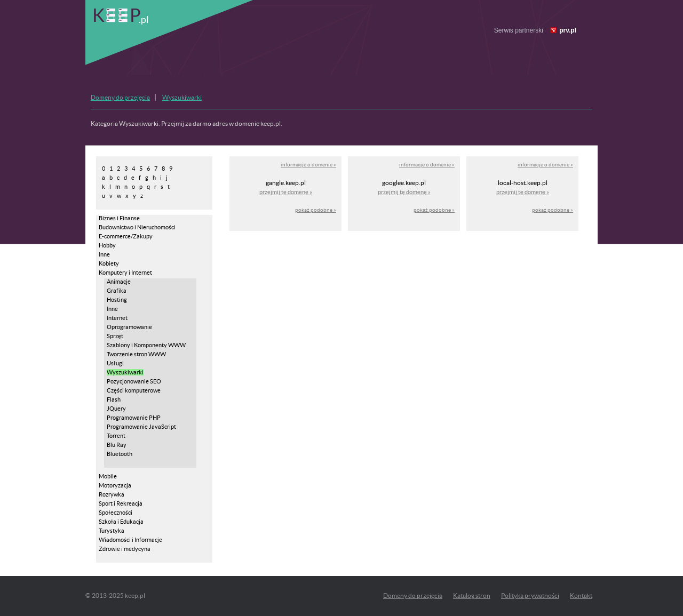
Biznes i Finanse (119, 218)
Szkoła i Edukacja (121, 522)
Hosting (117, 300)
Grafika (117, 291)
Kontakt (581, 595)
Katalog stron (472, 595)
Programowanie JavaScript (141, 427)
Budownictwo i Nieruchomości (137, 227)
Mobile (108, 476)
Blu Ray (117, 445)
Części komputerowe (134, 390)
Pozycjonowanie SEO (134, 381)
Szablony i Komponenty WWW (146, 345)
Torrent (116, 436)
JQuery (116, 409)
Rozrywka (112, 494)
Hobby (107, 245)
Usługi (115, 363)
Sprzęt (115, 336)
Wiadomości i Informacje (130, 540)
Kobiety (109, 263)
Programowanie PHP (134, 418)
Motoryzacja (115, 485)
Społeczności (116, 513)
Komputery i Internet (125, 273)
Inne (104, 254)
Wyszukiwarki (182, 97)
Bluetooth (120, 454)
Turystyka (112, 531)
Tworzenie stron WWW (136, 354)
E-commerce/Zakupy (126, 236)
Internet (117, 318)
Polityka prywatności (530, 595)
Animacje (119, 282)
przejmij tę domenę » (286, 192)
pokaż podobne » (316, 210)
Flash (114, 399)
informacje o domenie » (308, 165)
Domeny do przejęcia (120, 97)
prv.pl (568, 30)
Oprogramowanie (129, 327)
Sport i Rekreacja (121, 503)
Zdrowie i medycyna (125, 549)
